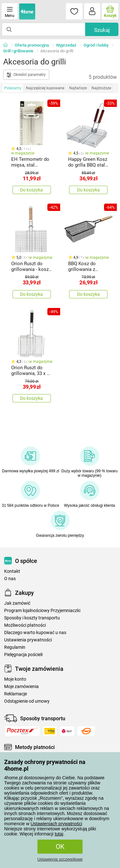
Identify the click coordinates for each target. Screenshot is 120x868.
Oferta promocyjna (32, 45)
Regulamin (15, 647)
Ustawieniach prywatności (56, 824)
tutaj (59, 834)
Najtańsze (78, 88)
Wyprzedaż (66, 45)
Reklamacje (16, 694)
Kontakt (12, 571)
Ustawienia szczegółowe (60, 859)
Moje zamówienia (21, 687)
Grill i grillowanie (18, 51)
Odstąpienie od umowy (27, 701)
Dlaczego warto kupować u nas (35, 633)
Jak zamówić (17, 603)
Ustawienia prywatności (28, 640)
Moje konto (15, 679)
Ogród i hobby (96, 45)
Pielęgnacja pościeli (23, 655)
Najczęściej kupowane (45, 88)
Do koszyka (32, 190)
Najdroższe (101, 88)
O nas (10, 579)
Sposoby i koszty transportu (32, 618)
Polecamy (13, 88)
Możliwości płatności (25, 625)
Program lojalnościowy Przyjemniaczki (42, 611)
